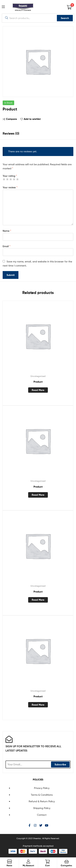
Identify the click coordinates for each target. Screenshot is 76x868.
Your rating (10, 176)
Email (7, 246)
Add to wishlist (32, 119)
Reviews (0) (11, 133)
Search (65, 18)
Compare (11, 119)
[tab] (38, 133)
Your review (10, 187)
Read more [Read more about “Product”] (38, 390)
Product (38, 382)
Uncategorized (38, 376)
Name (7, 231)
